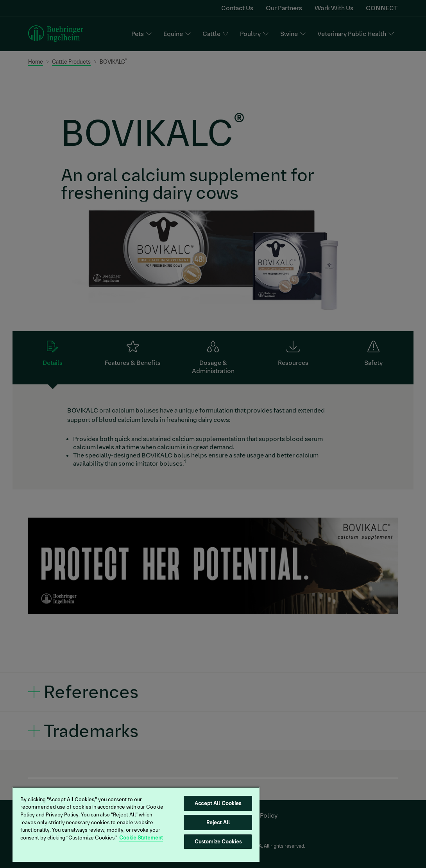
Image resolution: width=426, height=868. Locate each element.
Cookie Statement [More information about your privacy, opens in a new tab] (141, 838)
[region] (136, 824)
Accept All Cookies (218, 803)
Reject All (218, 822)
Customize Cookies (218, 842)
